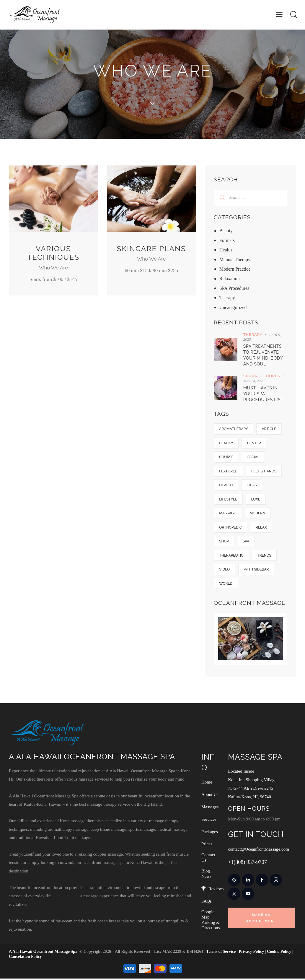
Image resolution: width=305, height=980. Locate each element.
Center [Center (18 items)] (254, 443)
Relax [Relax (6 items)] (262, 528)
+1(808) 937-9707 (247, 863)
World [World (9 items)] (226, 585)
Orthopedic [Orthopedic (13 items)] (231, 528)
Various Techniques (53, 253)
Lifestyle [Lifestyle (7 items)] (228, 500)
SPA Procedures (234, 288)
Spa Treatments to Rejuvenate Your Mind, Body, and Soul (264, 355)
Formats (227, 240)
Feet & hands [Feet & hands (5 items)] (264, 472)
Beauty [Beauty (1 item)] (226, 443)
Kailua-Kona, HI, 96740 (249, 798)
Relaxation (230, 278)
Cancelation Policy (25, 958)
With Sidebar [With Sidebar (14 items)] (257, 571)
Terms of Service (221, 953)
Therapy (227, 298)
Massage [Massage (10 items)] (228, 514)
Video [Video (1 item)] (225, 571)
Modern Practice (235, 269)
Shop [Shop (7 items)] (224, 542)
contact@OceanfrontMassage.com (258, 850)
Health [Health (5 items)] (226, 486)
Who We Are (53, 268)
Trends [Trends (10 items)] (265, 557)
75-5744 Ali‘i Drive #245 (251, 790)
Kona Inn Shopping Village (252, 781)
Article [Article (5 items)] (269, 429)
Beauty (226, 231)
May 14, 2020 (254, 381)
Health (226, 250)
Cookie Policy (279, 953)
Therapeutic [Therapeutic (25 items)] (231, 557)
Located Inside (241, 773)
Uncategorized (233, 307)
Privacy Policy (251, 953)
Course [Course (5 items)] (227, 457)
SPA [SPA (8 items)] (246, 542)
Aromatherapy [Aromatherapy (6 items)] (234, 429)
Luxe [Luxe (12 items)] (256, 500)
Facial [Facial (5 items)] (254, 457)
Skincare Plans (151, 253)
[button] (279, 14)
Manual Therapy (235, 260)
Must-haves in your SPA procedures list (263, 394)
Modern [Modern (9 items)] (258, 514)
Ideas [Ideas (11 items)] (252, 486)
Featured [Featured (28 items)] (229, 472)
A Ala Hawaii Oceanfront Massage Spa (43, 953)
